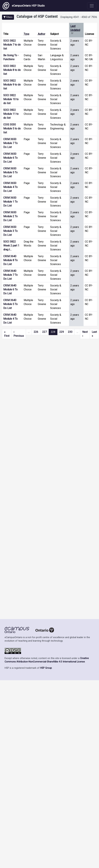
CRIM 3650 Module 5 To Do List (10, 172)
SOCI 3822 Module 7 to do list (12, 45)
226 (36, 332)
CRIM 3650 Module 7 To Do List (10, 143)
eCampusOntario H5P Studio (24, 6)
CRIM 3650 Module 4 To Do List (10, 187)
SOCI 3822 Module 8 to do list (12, 70)
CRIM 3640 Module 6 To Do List (10, 289)
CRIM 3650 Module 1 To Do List (10, 202)
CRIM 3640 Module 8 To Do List (10, 260)
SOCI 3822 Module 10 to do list (11, 99)
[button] (8, 17)
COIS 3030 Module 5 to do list (12, 128)
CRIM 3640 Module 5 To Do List (10, 304)
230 (70, 332)
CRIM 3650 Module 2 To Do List (10, 216)
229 (62, 332)
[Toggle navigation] (92, 6)
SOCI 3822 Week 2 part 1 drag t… (11, 246)
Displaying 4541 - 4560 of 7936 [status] (79, 17)
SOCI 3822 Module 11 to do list (11, 114)
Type (26, 34)
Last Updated (75, 30)
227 (44, 332)
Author (42, 34)
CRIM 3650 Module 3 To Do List (10, 231)
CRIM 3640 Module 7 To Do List (10, 275)
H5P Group (46, 668)
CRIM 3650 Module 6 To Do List (10, 158)
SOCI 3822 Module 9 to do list (12, 85)
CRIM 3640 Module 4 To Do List (10, 319)
